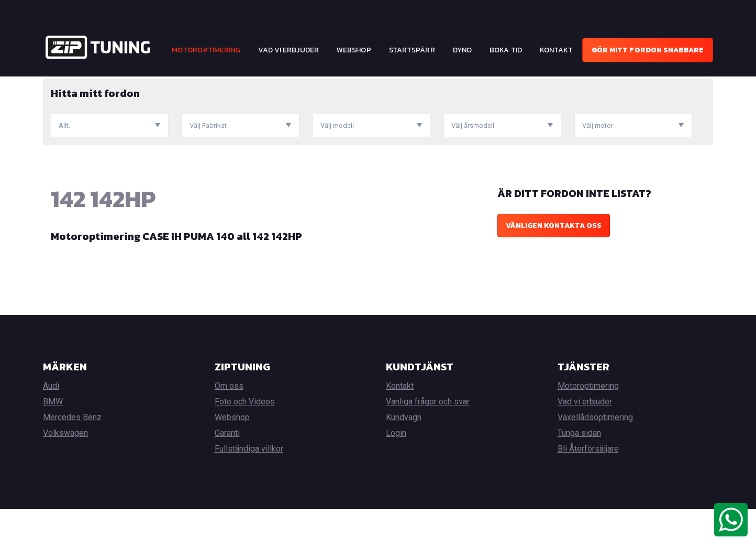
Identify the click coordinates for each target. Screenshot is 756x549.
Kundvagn (404, 457)
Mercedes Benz (72, 457)
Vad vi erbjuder (288, 50)
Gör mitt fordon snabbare (648, 50)
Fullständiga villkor (249, 488)
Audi (51, 426)
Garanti (227, 473)
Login (396, 473)
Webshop (354, 50)
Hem (50, 84)
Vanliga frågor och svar (428, 441)
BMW (53, 441)
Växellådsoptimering (595, 457)
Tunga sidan (579, 473)
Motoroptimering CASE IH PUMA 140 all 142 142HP (176, 276)
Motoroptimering (206, 50)
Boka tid (506, 50)
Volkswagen (65, 473)
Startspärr (412, 50)
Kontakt (557, 50)
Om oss (229, 426)
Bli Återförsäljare (588, 488)
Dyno (462, 50)
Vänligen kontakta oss (554, 265)
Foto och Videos (245, 441)
